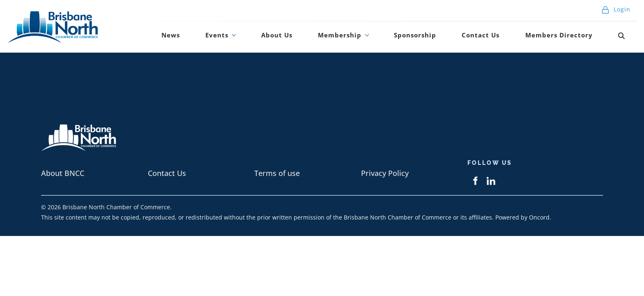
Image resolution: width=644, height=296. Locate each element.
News (238, 38)
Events (274, 38)
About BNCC (63, 173)
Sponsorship (446, 38)
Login (616, 12)
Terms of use (277, 173)
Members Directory (576, 38)
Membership (378, 38)
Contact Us (504, 38)
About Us (323, 38)
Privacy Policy (385, 173)
